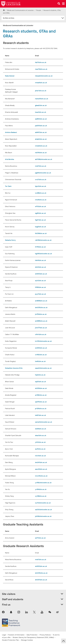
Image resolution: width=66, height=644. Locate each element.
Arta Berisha (10, 159)
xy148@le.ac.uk (41, 496)
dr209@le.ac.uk (41, 388)
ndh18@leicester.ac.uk (43, 240)
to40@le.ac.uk (40, 361)
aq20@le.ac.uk (41, 382)
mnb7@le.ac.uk (41, 166)
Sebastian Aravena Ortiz (14, 368)
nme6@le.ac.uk (41, 200)
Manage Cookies (27, 640)
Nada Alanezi (10, 76)
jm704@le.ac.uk (41, 314)
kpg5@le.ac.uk (41, 227)
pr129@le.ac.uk (41, 409)
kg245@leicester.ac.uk (44, 254)
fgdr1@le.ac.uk (40, 220)
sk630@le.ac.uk (41, 274)
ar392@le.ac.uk (41, 395)
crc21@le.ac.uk (41, 179)
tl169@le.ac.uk (41, 287)
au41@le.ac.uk (40, 449)
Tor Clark (8, 186)
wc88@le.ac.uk (41, 193)
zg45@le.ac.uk (40, 213)
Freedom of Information (16, 635)
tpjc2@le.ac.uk (41, 186)
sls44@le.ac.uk (41, 429)
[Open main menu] (63, 4)
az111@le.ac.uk (40, 538)
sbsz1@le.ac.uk (41, 435)
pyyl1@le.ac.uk (41, 294)
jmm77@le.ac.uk (41, 328)
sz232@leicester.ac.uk (44, 510)
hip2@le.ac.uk (40, 375)
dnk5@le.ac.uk (41, 267)
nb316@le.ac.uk (41, 153)
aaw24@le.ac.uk (41, 469)
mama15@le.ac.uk (42, 99)
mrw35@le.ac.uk (41, 476)
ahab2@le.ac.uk (41, 139)
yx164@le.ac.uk (41, 489)
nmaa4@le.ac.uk (41, 83)
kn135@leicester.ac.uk (43, 341)
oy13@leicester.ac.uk (43, 503)
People (39, 10)
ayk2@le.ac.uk (40, 281)
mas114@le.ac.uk (41, 69)
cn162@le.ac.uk (41, 355)
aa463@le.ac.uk (41, 119)
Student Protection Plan (10, 640)
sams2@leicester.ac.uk (44, 422)
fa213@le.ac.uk (41, 62)
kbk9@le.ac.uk (41, 260)
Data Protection (32, 635)
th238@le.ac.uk (41, 233)
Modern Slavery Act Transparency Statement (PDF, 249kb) (33, 637)
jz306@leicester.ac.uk (43, 516)
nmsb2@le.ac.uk (41, 146)
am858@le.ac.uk (41, 301)
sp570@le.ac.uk (41, 402)
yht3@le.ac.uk (40, 442)
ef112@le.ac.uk (41, 206)
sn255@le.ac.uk (41, 348)
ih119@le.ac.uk (40, 247)
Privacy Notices (45, 635)
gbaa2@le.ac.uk (41, 105)
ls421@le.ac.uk (41, 415)
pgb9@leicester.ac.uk (43, 173)
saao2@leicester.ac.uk (43, 368)
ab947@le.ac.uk (41, 132)
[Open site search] (59, 4)
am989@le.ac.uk (41, 321)
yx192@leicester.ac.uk (43, 483)
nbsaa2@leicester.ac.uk (44, 76)
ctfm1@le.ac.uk (41, 334)
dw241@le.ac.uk (41, 462)
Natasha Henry (10, 240)
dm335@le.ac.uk (41, 307)
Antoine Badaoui (11, 132)
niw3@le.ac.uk (40, 456)
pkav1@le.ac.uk (41, 91)
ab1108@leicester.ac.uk (44, 159)
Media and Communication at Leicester (20, 10)
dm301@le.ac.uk (41, 580)
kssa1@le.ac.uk (41, 112)
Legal (4, 635)
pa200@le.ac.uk (41, 126)
